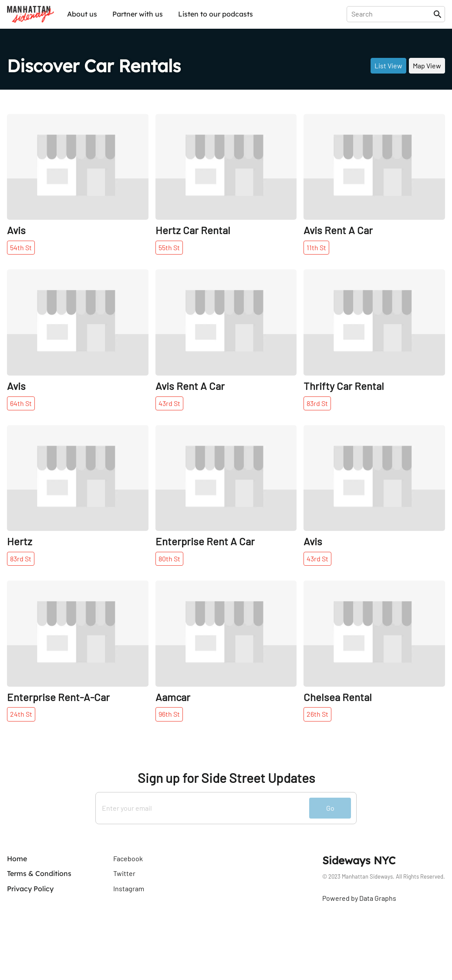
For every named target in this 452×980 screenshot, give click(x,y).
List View (388, 65)
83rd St (317, 403)
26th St (317, 714)
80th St (169, 559)
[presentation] (392, 14)
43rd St (169, 403)
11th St (316, 247)
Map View (427, 65)
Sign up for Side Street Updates (226, 778)
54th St (21, 247)
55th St (169, 247)
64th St (21, 403)
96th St (169, 714)
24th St (21, 714)
